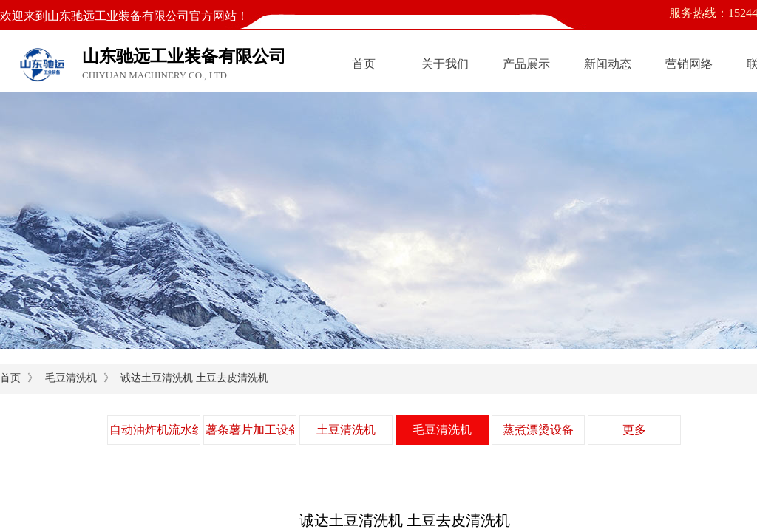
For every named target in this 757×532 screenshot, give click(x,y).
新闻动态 (608, 64)
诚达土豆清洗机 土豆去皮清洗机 (194, 378)
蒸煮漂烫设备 (538, 430)
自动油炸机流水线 (154, 430)
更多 (634, 430)
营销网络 (689, 64)
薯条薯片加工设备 (250, 430)
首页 (364, 64)
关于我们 (445, 64)
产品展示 (526, 64)
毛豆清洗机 (71, 378)
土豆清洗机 (346, 430)
